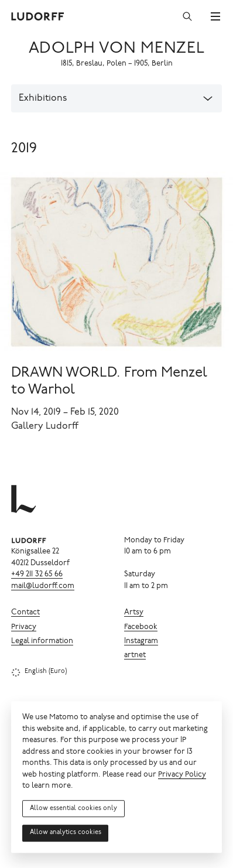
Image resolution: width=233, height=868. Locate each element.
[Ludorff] (38, 16)
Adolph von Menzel (117, 49)
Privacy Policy (182, 775)
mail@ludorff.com (43, 587)
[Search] (187, 16)
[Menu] (215, 16)
